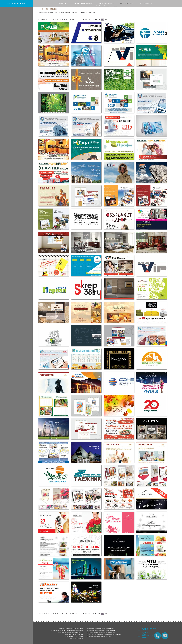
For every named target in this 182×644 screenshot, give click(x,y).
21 (106, 20)
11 (73, 20)
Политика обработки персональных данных (147, 635)
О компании (107, 3)
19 (99, 20)
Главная (63, 3)
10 (70, 20)
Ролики (74, 12)
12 (76, 20)
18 (96, 20)
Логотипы (92, 12)
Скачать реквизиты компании (149, 629)
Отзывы (102, 6)
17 (93, 20)
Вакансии (107, 6)
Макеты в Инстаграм (62, 12)
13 (80, 20)
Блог (97, 6)
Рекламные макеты (46, 12)
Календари (83, 12)
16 (89, 20)
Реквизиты (114, 6)
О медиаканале (84, 3)
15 (86, 20)
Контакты (146, 3)
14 (83, 20)
